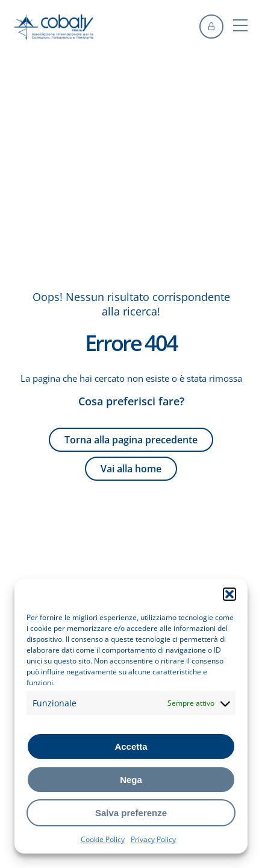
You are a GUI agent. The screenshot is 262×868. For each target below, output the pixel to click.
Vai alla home (131, 469)
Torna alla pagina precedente (131, 440)
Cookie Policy (103, 839)
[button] (229, 594)
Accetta (131, 746)
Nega (131, 780)
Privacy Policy (153, 839)
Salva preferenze (131, 813)
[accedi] (211, 27)
